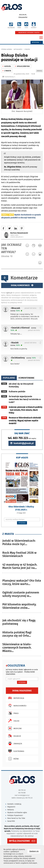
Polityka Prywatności (15, 815)
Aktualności (18, 49)
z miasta (27, 49)
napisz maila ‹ (15, 235)
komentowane (26, 378)
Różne (13, 759)
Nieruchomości (17, 705)
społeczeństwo (22, 66)
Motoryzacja (16, 698)
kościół (7, 66)
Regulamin (11, 807)
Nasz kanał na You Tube (16, 818)
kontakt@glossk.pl (22, 443)
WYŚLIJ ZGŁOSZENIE (19, 841)
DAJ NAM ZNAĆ (22, 433)
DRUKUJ (40, 71)
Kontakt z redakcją (14, 804)
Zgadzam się (35, 851)
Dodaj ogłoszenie (22, 691)
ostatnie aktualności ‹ (17, 237)
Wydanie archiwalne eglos (17, 813)
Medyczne (14, 728)
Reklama (11, 810)
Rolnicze (14, 736)
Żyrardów (23, 17)
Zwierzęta (14, 743)
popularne (9, 378)
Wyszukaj (37, 42)
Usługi (13, 721)
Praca (13, 713)
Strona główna (7, 49)
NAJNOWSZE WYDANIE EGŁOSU (29, 33)
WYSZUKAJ (22, 523)
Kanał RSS (11, 821)
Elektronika (16, 751)
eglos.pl (23, 15)
